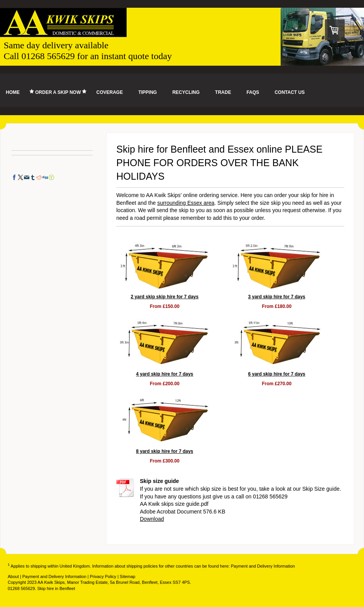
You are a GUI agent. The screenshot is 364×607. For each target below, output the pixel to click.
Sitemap (128, 576)
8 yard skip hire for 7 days (165, 451)
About (13, 576)
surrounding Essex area (186, 203)
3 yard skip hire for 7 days (277, 297)
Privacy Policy (103, 576)
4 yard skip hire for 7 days (165, 374)
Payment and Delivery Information (263, 566)
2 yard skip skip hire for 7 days (164, 297)
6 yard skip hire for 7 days (277, 374)
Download (152, 519)
